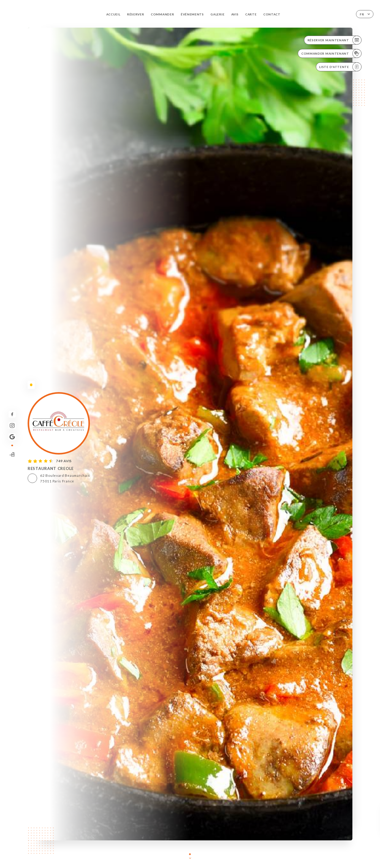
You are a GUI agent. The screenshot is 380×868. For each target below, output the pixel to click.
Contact (272, 14)
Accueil (113, 14)
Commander (162, 14)
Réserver (136, 14)
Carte (251, 14)
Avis (235, 14)
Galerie (217, 14)
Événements (192, 14)
